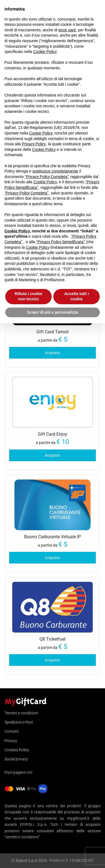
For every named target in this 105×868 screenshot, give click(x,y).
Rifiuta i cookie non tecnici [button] (29, 296)
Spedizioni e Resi (19, 722)
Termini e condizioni (21, 713)
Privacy (11, 741)
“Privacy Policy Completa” (47, 177)
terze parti (67, 30)
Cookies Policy (17, 750)
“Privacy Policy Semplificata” (61, 242)
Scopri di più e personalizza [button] (52, 312)
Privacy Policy (34, 144)
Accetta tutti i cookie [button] (77, 296)
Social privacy (16, 759)
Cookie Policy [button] (45, 52)
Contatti (12, 731)
